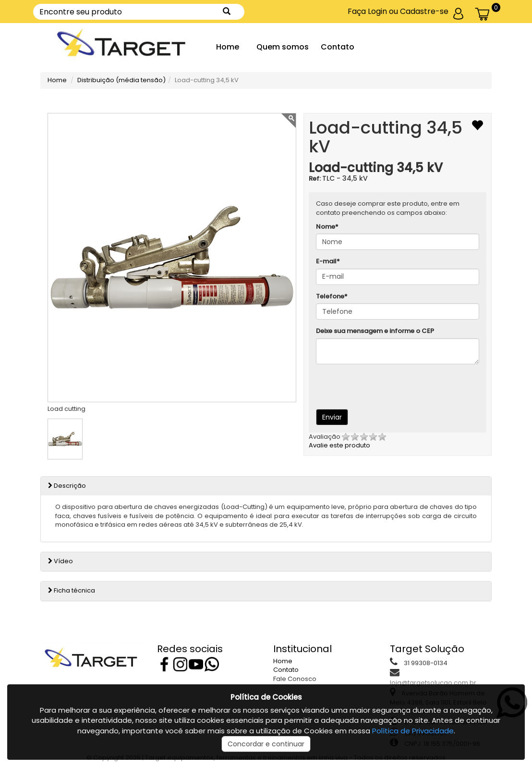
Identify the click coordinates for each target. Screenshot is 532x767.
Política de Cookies (266, 697)
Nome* (327, 227)
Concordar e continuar (266, 744)
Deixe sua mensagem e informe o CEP (375, 331)
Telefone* (332, 297)
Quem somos (283, 47)
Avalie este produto (347, 441)
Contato (338, 47)
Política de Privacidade (413, 731)
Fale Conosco (295, 679)
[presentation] (379, 386)
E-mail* (328, 261)
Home (228, 47)
